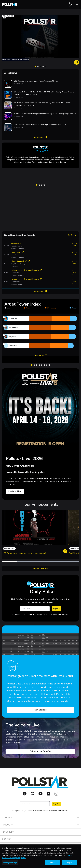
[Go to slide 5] (45, 66)
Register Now (15, 491)
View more (41, 137)
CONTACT (40, 839)
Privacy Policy (48, 614)
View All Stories (41, 569)
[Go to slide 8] (49, 365)
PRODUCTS (40, 825)
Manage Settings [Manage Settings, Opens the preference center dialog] (10, 863)
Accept (53, 863)
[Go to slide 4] (43, 66)
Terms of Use (63, 614)
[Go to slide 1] (36, 66)
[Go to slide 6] (44, 365)
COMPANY (40, 818)
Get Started (40, 710)
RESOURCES (40, 832)
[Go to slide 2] (38, 66)
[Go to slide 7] (47, 365)
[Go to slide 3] (40, 66)
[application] (40, 332)
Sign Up (56, 609)
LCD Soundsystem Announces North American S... (25, 553)
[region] (40, 856)
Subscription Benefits (41, 751)
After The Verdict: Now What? (15, 60)
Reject (70, 863)
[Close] (77, 848)
